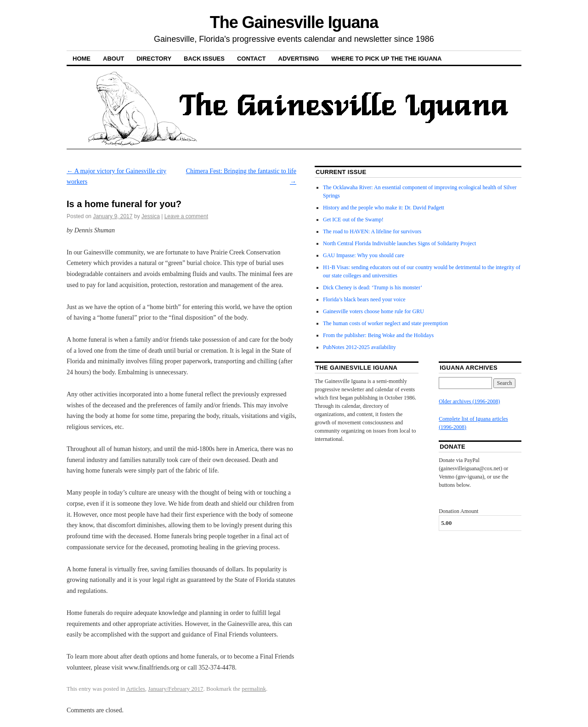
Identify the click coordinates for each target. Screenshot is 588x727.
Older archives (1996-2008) (469, 401)
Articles (136, 689)
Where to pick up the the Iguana (386, 59)
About (113, 59)
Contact (252, 59)
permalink (254, 689)
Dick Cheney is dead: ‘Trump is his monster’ (373, 287)
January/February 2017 (175, 689)
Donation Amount (458, 511)
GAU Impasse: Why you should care (364, 255)
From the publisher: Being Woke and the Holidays (378, 335)
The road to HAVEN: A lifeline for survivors (372, 231)
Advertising (299, 59)
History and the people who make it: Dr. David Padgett (384, 208)
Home (82, 59)
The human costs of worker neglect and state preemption (385, 323)
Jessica (151, 216)
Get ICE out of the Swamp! (353, 220)
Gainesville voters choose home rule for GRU (373, 311)
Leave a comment (186, 216)
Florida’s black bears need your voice (364, 299)
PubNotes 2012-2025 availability (359, 347)
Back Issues (204, 59)
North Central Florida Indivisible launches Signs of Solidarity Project (399, 243)
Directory (154, 59)
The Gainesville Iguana (294, 22)
